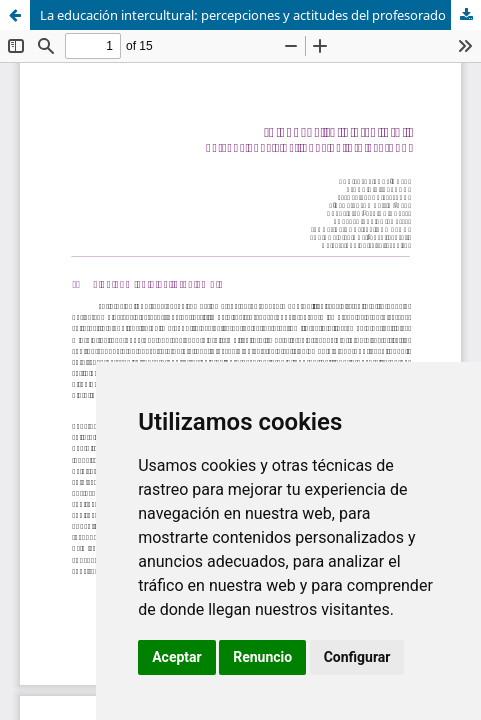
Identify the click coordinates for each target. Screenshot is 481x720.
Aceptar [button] (177, 657)
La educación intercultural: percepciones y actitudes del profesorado (243, 15)
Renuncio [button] (262, 657)
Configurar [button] (357, 657)
